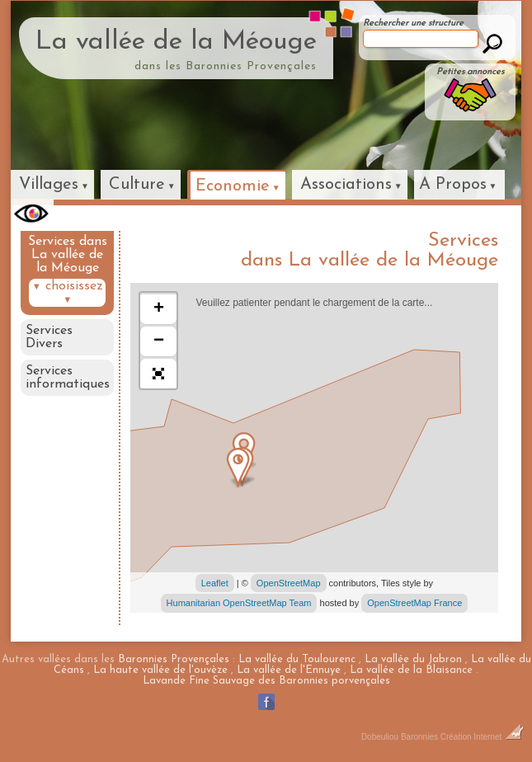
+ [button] (159, 309)
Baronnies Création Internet (462, 737)
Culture (137, 185)
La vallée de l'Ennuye (289, 670)
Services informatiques (68, 378)
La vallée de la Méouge (176, 42)
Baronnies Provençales (174, 659)
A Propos (453, 185)
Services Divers (49, 337)
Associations (346, 185)
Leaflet (215, 583)
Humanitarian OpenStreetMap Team (239, 603)
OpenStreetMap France (414, 603)
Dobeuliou (380, 737)
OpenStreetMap (289, 583)
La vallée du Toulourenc (297, 659)
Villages (49, 185)
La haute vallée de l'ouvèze (160, 670)
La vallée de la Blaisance (411, 670)
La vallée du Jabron (413, 659)
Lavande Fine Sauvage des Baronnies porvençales (266, 681)
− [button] (159, 341)
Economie (233, 186)
